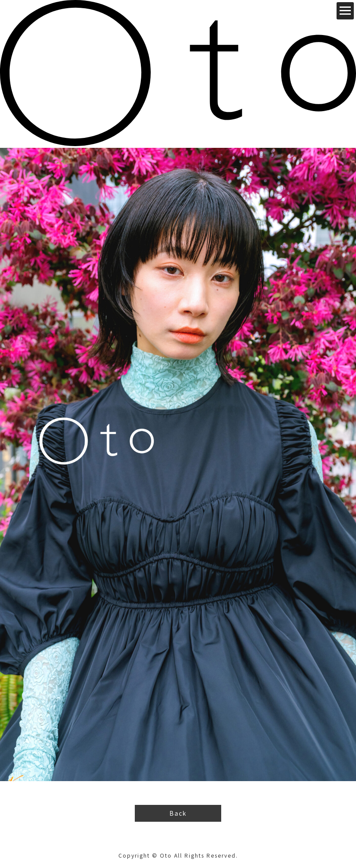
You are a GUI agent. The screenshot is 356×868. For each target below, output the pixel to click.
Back (178, 813)
